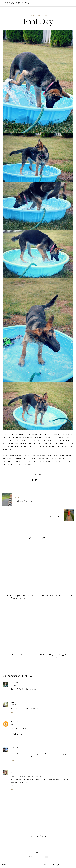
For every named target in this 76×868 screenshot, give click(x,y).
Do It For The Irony (17, 722)
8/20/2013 (13, 685)
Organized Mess (17, 3)
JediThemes (71, 865)
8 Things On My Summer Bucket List (57, 596)
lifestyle (32, 15)
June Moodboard (20, 655)
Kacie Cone (15, 683)
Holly (13, 702)
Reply (12, 693)
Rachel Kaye (15, 748)
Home (4, 865)
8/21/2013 (13, 773)
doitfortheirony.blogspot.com (20, 734)
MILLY (13, 770)
